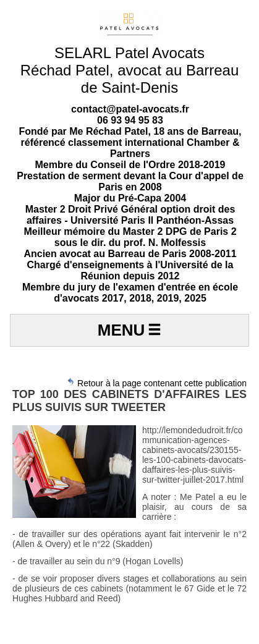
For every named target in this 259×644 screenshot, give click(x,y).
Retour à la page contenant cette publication (156, 383)
